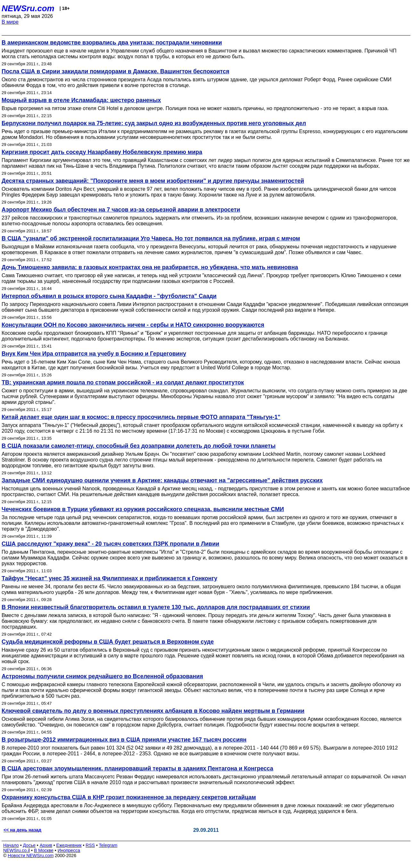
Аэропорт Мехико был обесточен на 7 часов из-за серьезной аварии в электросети (121, 210)
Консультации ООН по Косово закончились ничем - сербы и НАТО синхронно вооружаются (133, 325)
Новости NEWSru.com (31, 856)
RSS (90, 845)
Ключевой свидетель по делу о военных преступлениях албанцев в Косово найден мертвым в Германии (153, 711)
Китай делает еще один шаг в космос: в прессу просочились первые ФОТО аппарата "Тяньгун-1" (141, 417)
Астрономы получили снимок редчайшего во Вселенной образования (102, 676)
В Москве (44, 850)
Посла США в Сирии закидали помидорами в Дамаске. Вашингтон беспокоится (115, 71)
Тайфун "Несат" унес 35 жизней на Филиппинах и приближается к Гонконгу (109, 578)
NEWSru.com (28, 8)
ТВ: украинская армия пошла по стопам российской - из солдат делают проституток (123, 382)
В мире (10, 22)
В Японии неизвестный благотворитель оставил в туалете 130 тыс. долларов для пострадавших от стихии (156, 607)
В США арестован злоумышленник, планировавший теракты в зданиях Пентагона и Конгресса (137, 768)
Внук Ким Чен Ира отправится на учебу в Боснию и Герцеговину (94, 354)
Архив (46, 845)
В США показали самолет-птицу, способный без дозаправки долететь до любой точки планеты (139, 446)
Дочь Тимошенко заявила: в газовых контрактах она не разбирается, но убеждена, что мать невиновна (150, 267)
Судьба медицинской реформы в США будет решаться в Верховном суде (108, 642)
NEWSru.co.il (16, 850)
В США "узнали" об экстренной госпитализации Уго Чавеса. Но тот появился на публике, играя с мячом (151, 238)
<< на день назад (22, 830)
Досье (29, 845)
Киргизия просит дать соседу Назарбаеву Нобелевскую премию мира (102, 152)
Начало (11, 845)
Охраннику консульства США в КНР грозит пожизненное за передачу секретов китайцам (129, 797)
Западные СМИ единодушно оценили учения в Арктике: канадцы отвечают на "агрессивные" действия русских (162, 480)
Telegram (108, 845)
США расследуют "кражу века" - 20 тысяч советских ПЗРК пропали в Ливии (110, 544)
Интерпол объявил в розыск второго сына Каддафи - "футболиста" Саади (109, 296)
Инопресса (69, 850)
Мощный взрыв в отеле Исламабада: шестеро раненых (81, 100)
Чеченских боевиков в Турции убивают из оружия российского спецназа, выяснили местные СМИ (143, 509)
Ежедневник (69, 845)
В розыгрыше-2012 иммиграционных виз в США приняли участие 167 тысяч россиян (124, 740)
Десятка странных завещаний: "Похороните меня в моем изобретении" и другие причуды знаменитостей (153, 181)
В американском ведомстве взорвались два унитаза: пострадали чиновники (112, 43)
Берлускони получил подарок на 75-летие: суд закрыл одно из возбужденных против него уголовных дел (154, 123)
